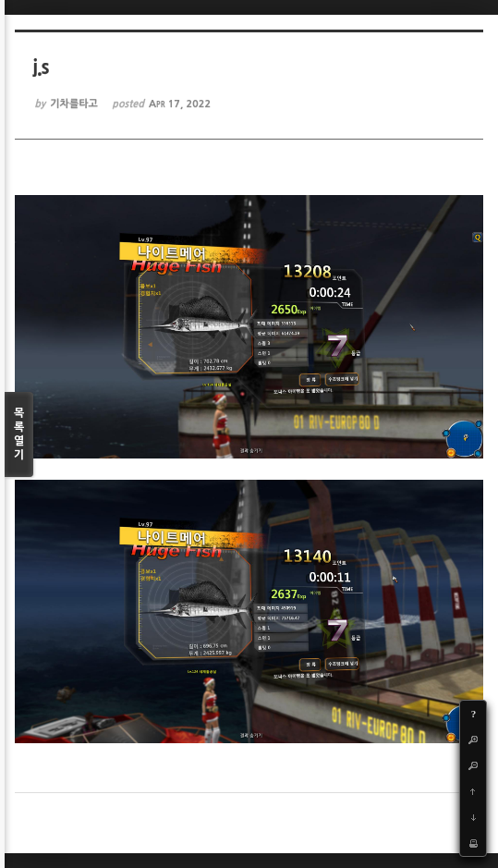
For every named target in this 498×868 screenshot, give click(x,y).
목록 (19, 435)
